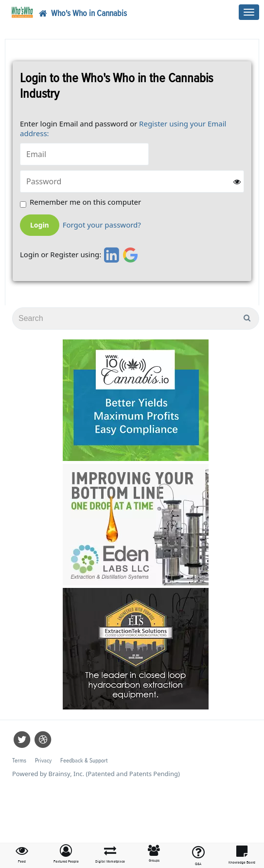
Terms (19, 761)
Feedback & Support (84, 761)
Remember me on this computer (85, 202)
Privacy (43, 761)
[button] (66, 854)
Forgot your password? (102, 225)
